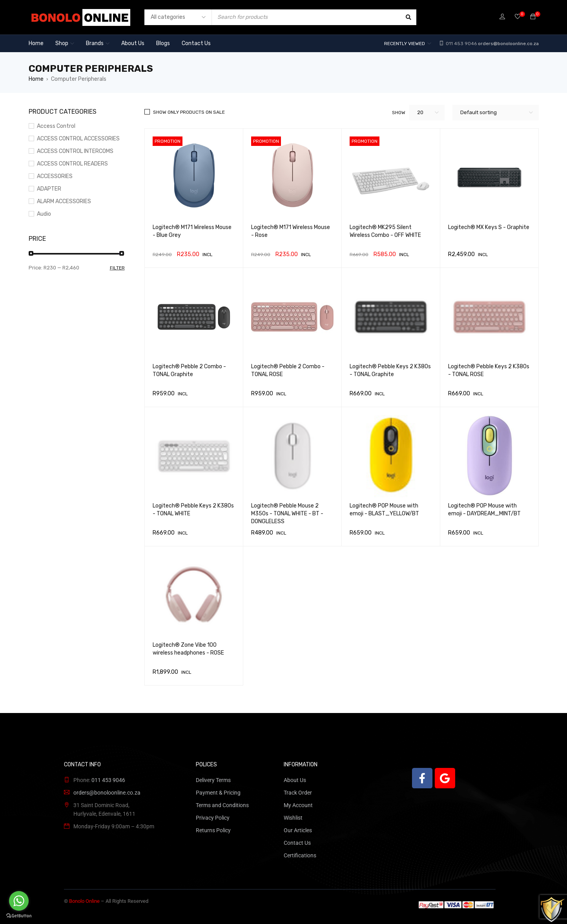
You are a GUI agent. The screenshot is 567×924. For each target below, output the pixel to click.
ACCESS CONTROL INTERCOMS (75, 151)
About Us (295, 780)
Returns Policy (213, 830)
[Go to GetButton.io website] (19, 916)
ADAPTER (49, 189)
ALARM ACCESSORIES (64, 201)
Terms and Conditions (222, 805)
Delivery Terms (213, 780)
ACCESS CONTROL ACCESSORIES (78, 139)
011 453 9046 (461, 44)
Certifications (300, 855)
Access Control (56, 126)
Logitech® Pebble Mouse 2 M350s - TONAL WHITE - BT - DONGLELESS (287, 514)
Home (36, 79)
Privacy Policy (213, 818)
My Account (298, 805)
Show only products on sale (189, 112)
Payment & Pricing (218, 793)
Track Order (298, 793)
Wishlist (293, 818)
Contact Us (297, 843)
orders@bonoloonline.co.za (508, 44)
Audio (44, 214)
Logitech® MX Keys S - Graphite (489, 227)
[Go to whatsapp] (19, 901)
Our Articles (298, 830)
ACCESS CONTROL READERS (72, 164)
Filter (117, 268)
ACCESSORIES (55, 176)
